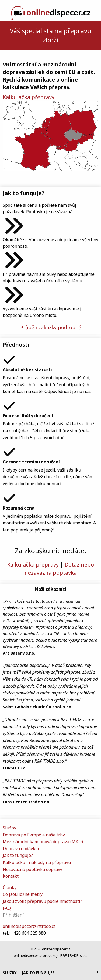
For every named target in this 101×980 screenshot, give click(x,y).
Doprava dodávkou (22, 849)
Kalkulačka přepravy (29, 97)
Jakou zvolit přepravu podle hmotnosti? (42, 901)
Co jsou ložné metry (23, 894)
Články (10, 887)
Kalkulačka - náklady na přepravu (37, 862)
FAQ (7, 908)
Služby (10, 973)
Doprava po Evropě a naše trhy (34, 835)
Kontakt (11, 876)
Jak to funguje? (38, 973)
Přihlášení (13, 915)
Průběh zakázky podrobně (51, 327)
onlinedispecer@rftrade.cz (29, 926)
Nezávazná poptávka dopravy (32, 869)
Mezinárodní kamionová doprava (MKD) (43, 842)
